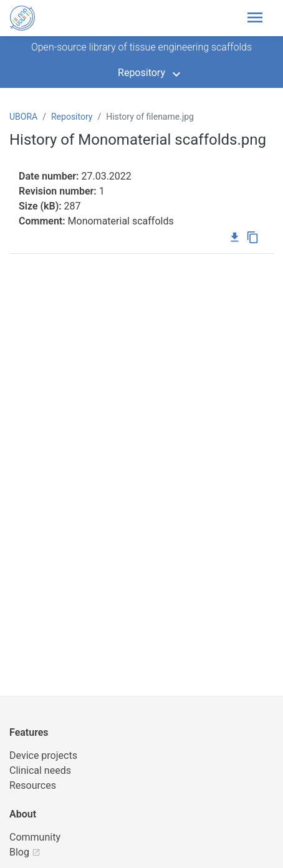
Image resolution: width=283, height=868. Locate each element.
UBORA (23, 117)
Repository (141, 73)
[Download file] (235, 239)
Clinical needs (40, 770)
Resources (33, 785)
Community (35, 837)
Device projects (43, 755)
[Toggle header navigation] (259, 18)
